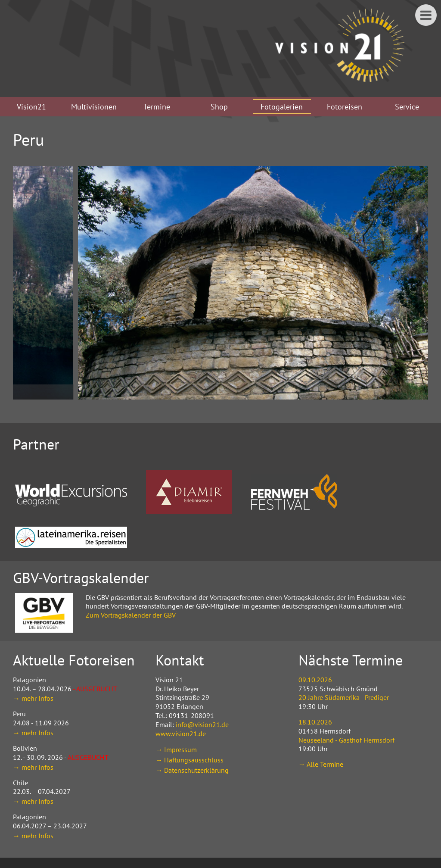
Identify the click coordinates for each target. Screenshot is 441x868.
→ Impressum (176, 749)
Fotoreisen (345, 107)
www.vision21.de (181, 734)
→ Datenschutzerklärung (192, 770)
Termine (157, 107)
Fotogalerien (282, 107)
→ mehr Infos (33, 698)
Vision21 (31, 107)
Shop (219, 107)
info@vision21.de (202, 724)
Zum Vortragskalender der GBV (131, 615)
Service (407, 107)
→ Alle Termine (321, 764)
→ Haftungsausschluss (189, 760)
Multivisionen (94, 107)
